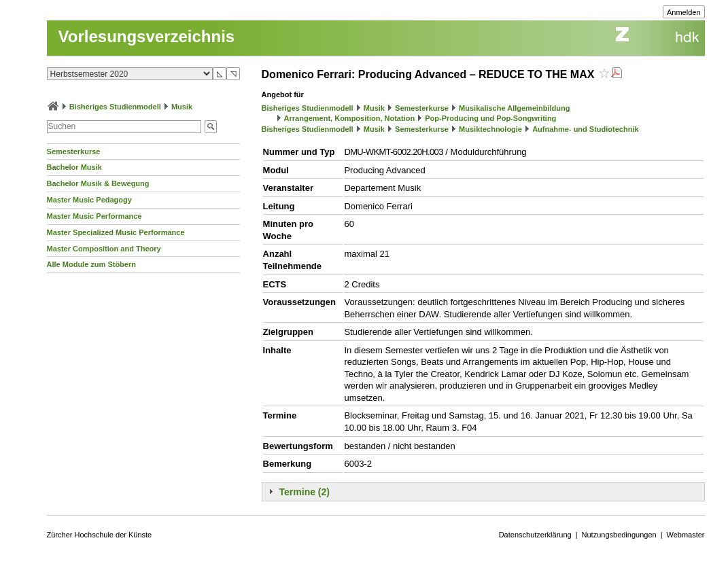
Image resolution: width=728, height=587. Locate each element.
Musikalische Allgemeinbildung (514, 108)
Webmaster (686, 535)
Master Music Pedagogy (89, 200)
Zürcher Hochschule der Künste (100, 535)
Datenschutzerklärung (535, 535)
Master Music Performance (94, 216)
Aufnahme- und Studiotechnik (585, 129)
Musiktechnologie (490, 129)
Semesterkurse (74, 152)
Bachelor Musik (74, 167)
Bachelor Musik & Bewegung (98, 183)
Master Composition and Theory (104, 249)
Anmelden (684, 12)
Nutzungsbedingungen (619, 535)
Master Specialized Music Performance (116, 232)
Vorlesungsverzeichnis (147, 36)
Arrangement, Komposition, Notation (350, 118)
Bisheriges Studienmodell (115, 107)
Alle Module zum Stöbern (91, 264)
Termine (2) (305, 492)
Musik (182, 107)
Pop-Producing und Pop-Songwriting (490, 118)
